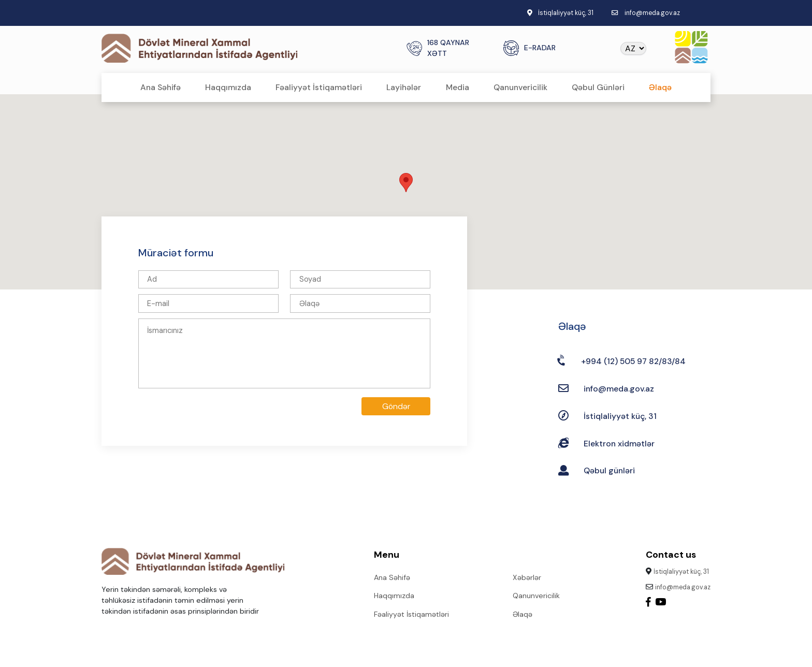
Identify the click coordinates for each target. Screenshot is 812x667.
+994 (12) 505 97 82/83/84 (633, 361)
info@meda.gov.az (652, 13)
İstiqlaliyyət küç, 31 (620, 416)
